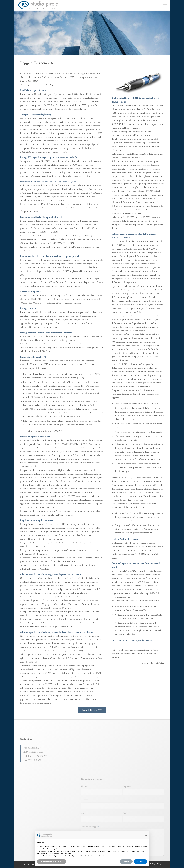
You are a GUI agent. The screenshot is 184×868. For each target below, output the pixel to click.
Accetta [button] (140, 861)
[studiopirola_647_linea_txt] (38, 5)
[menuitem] (164, 5)
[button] (146, 835)
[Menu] (164, 5)
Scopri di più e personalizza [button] (52, 861)
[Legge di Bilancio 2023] (92, 710)
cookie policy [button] (54, 849)
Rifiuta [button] (126, 861)
